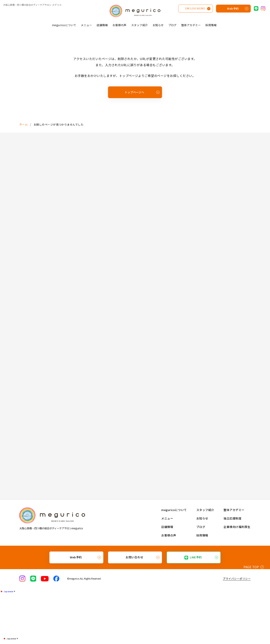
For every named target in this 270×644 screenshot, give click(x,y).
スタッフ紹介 (140, 25)
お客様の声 (119, 25)
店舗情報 (102, 25)
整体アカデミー (191, 25)
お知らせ (158, 25)
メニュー (86, 25)
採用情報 (211, 25)
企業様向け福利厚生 (237, 577)
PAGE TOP (254, 617)
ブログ (173, 25)
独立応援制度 (233, 569)
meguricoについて (64, 25)
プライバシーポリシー (237, 629)
